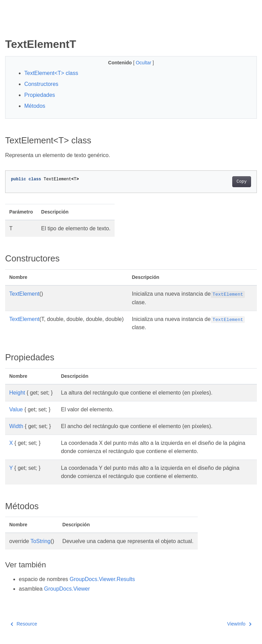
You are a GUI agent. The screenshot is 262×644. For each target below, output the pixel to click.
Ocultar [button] (144, 63)
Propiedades (40, 95)
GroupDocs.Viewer (67, 589)
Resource (24, 624)
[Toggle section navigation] (11, 26)
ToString (41, 541)
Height (17, 393)
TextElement (24, 294)
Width (16, 426)
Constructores (41, 84)
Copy (242, 182)
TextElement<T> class (51, 73)
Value (16, 409)
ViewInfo (239, 624)
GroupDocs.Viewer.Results (102, 579)
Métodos (35, 106)
